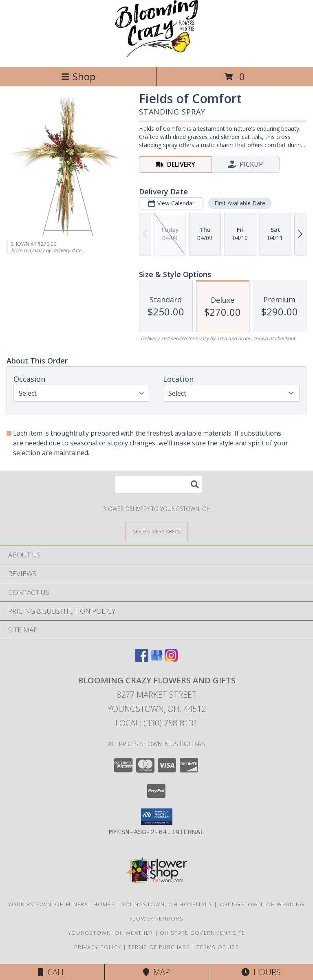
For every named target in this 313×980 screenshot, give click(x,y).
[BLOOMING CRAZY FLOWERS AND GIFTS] (157, 55)
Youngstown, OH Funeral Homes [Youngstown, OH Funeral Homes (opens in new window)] (61, 904)
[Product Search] (158, 484)
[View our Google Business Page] (156, 659)
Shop (78, 76)
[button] (157, 817)
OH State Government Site (202, 933)
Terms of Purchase (159, 947)
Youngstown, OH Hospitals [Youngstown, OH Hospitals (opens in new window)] (167, 904)
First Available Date (240, 203)
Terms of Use (218, 947)
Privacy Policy (98, 947)
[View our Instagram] (171, 659)
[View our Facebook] (142, 659)
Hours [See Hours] (261, 972)
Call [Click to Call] (52, 972)
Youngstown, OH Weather (111, 933)
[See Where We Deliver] (156, 531)
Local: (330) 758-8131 (156, 723)
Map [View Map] (156, 972)
